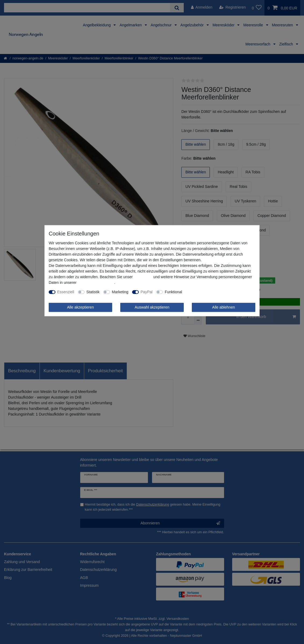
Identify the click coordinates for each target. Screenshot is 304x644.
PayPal (147, 292)
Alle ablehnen (224, 307)
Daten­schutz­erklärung (96, 282)
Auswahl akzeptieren (152, 307)
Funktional (173, 292)
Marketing (120, 292)
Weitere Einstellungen (204, 292)
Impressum (143, 277)
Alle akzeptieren (80, 307)
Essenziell (66, 292)
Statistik (93, 292)
